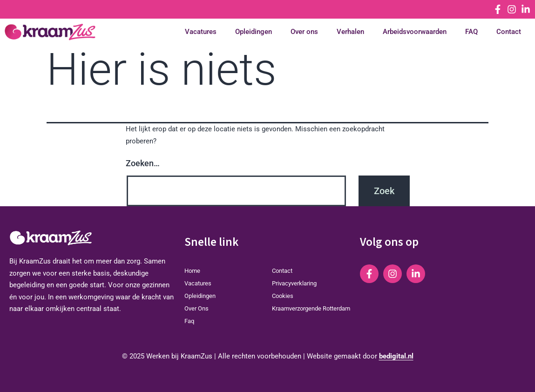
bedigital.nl (396, 356)
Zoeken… (143, 163)
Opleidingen (254, 32)
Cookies (283, 296)
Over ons (304, 32)
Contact (509, 32)
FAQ (471, 32)
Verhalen (350, 32)
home (192, 271)
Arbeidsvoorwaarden (415, 32)
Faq (189, 321)
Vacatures (201, 32)
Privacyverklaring (294, 283)
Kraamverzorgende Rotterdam (311, 308)
